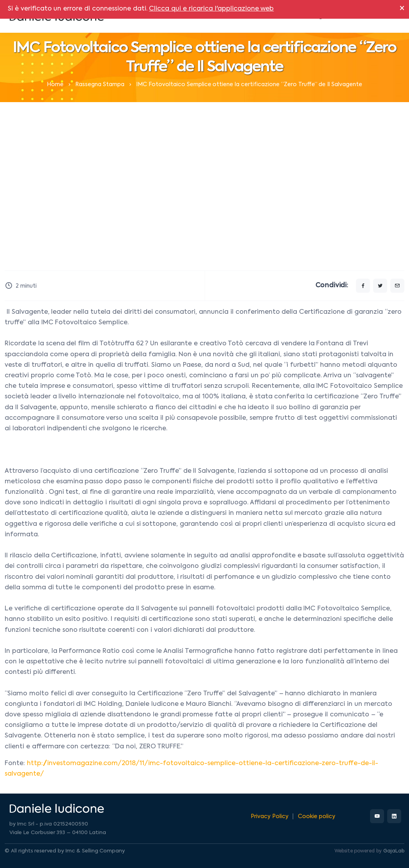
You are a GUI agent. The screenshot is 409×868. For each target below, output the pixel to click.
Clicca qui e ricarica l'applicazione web (211, 9)
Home (55, 85)
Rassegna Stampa (100, 85)
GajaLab (394, 851)
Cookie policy (317, 817)
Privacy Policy (270, 817)
